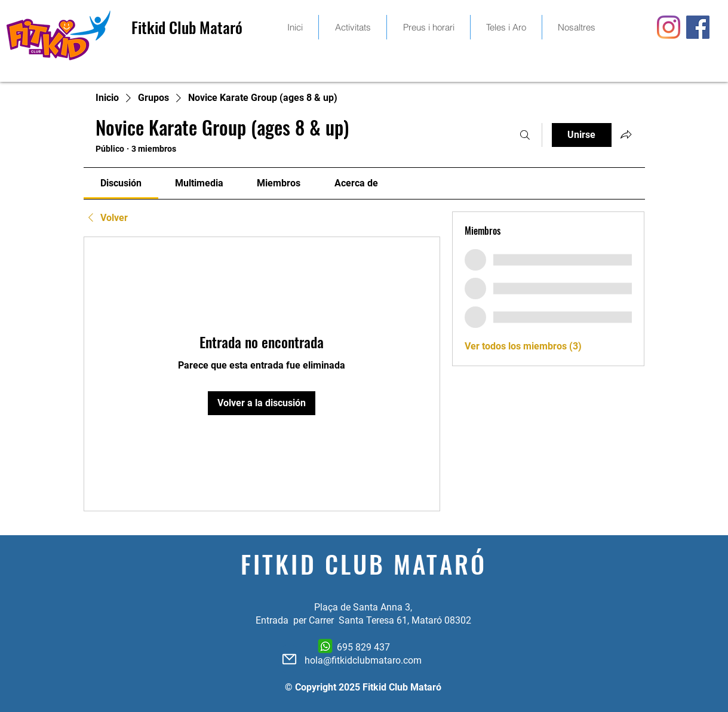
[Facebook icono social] (698, 27)
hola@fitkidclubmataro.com (363, 660)
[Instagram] (669, 27)
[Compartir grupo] (626, 134)
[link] (121, 183)
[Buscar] (525, 135)
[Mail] (289, 659)
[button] (428, 27)
